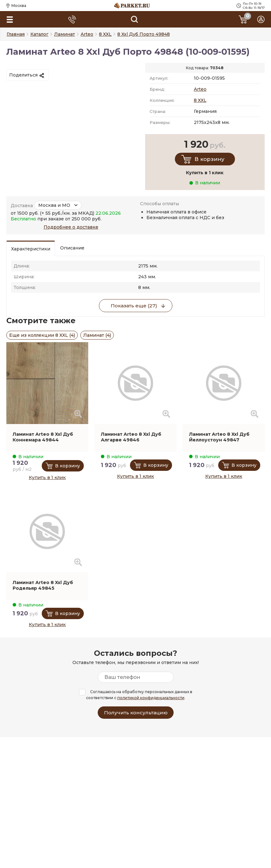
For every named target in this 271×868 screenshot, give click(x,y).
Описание (72, 248)
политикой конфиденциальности (151, 698)
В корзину (209, 159)
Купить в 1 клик (47, 477)
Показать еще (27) (134, 306)
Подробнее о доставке (71, 227)
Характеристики (31, 249)
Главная (16, 34)
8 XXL (200, 100)
